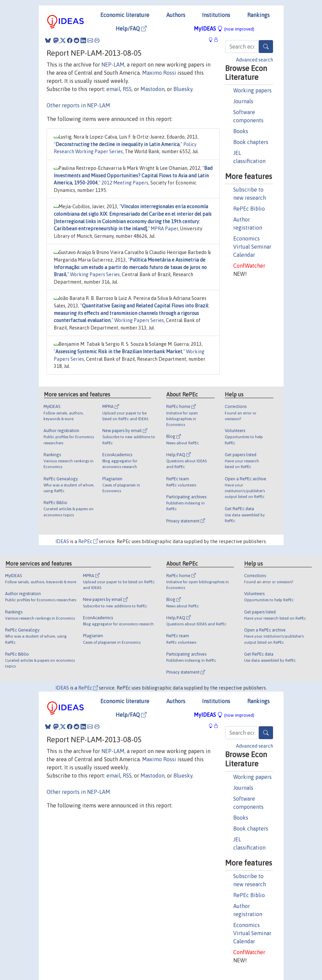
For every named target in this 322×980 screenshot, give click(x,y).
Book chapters (251, 142)
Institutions (216, 15)
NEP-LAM (113, 65)
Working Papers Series (95, 274)
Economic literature (125, 15)
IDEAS (62, 541)
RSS (127, 89)
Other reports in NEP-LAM (78, 105)
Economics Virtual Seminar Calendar (252, 247)
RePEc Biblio (249, 209)
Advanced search (255, 60)
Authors (176, 15)
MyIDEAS (224, 29)
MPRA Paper (164, 229)
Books (241, 131)
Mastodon (152, 89)
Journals (243, 101)
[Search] (266, 47)
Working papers (252, 90)
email (113, 89)
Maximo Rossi (159, 73)
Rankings (258, 15)
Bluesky (183, 89)
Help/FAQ (131, 29)
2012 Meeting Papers (125, 183)
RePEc (88, 541)
